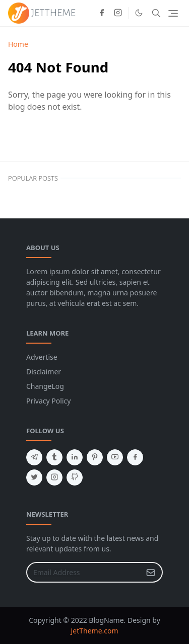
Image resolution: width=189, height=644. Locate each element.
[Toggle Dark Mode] (139, 13)
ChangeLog (45, 386)
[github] (75, 477)
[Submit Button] (151, 572)
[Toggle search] (156, 13)
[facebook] (102, 13)
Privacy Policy (48, 401)
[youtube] (115, 457)
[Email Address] (84, 572)
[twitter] (34, 477)
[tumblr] (54, 457)
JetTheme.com (94, 631)
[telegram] (34, 457)
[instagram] (118, 13)
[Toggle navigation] (173, 13)
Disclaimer (44, 372)
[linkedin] (75, 457)
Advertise (42, 357)
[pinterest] (95, 457)
